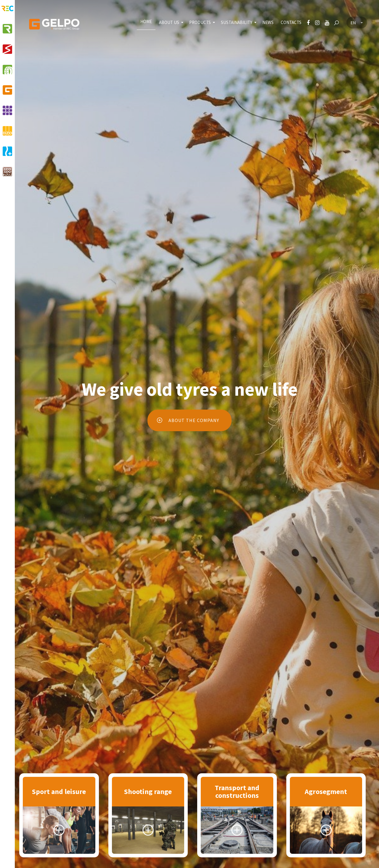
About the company (187, 420)
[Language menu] (357, 23)
